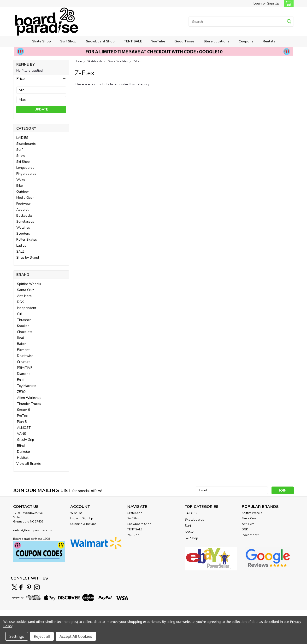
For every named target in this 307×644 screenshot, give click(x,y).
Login (258, 3)
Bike (20, 186)
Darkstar (24, 452)
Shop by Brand (28, 258)
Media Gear (25, 198)
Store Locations (216, 41)
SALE (20, 252)
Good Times (184, 41)
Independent (27, 308)
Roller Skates (27, 240)
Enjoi (21, 380)
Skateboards (26, 144)
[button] (41, 79)
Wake (21, 180)
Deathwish (25, 356)
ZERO (21, 392)
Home (78, 61)
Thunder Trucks (29, 404)
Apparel (22, 210)
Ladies (21, 246)
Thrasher (24, 320)
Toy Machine (27, 386)
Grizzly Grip (26, 440)
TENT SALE (133, 41)
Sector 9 (24, 410)
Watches (23, 228)
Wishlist (76, 513)
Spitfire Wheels (29, 284)
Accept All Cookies (76, 636)
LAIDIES (22, 138)
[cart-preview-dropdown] (288, 3)
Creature (24, 362)
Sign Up (273, 3)
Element (23, 350)
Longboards (25, 168)
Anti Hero (24, 296)
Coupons (246, 41)
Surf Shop (68, 41)
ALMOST (24, 428)
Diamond (24, 374)
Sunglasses (25, 222)
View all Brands (29, 464)
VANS (22, 434)
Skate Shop (41, 41)
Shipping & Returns (83, 524)
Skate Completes (118, 61)
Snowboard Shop (100, 41)
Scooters (23, 234)
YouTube (158, 41)
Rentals (269, 41)
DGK (20, 302)
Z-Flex (137, 61)
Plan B (22, 422)
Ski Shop (23, 162)
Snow (21, 156)
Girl (20, 314)
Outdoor (23, 192)
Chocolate (25, 332)
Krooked (23, 326)
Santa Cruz (25, 290)
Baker (21, 344)
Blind (21, 446)
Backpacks (24, 216)
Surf (20, 150)
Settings (17, 636)
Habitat (23, 458)
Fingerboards (26, 174)
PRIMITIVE (25, 368)
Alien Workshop (29, 398)
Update (41, 109)
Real (21, 338)
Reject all (42, 636)
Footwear (24, 204)
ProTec (22, 416)
